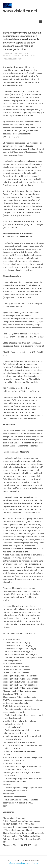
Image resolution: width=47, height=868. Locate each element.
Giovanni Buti (20, 53)
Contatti (35, 863)
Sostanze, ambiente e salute (24, 56)
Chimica (7, 56)
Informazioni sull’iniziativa (19, 863)
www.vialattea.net (20, 11)
